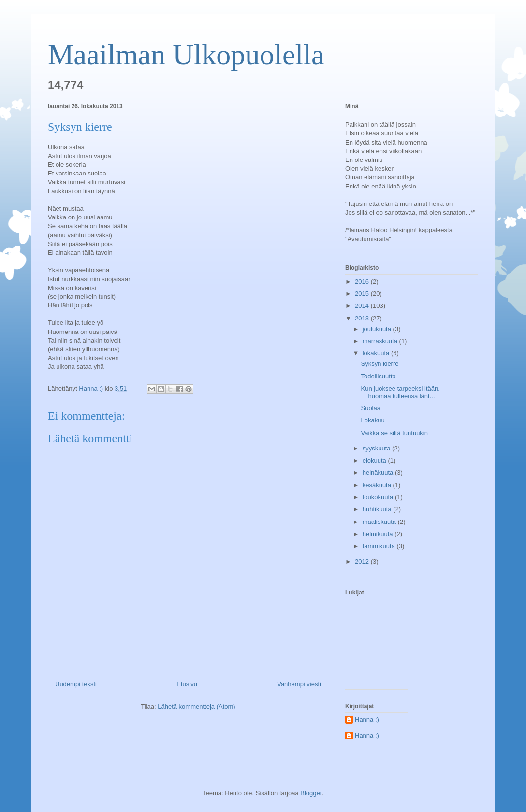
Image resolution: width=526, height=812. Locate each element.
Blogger (311, 793)
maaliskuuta (380, 522)
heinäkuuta (379, 472)
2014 (363, 306)
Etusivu (187, 684)
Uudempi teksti (76, 684)
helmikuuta (379, 534)
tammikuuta (380, 546)
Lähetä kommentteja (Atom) (196, 706)
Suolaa (370, 408)
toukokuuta (379, 497)
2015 (363, 294)
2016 (363, 282)
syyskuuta (377, 448)
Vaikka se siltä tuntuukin (394, 433)
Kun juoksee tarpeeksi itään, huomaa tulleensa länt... (400, 392)
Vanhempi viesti (299, 684)
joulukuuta (378, 329)
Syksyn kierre (380, 364)
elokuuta (375, 460)
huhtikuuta (378, 509)
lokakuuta (377, 353)
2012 (363, 561)
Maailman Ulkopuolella (186, 55)
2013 (363, 318)
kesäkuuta (378, 485)
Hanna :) (367, 719)
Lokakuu (373, 420)
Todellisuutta (378, 376)
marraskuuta (381, 341)
